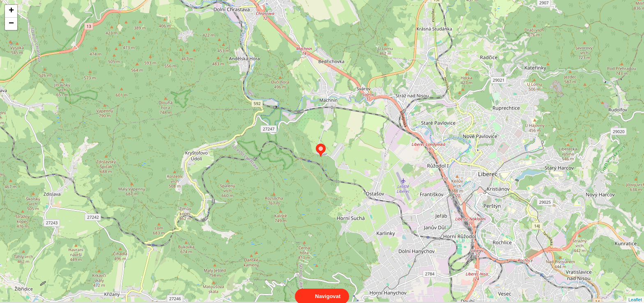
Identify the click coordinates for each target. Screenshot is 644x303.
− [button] (11, 24)
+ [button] (11, 11)
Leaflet (635, 292)
